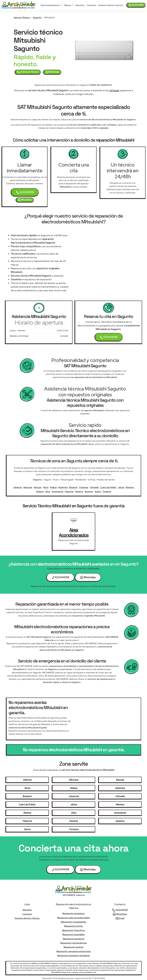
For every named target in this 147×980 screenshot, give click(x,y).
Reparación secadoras (73, 913)
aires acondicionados (74, 533)
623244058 (136, 5)
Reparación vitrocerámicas (74, 943)
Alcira (46, 487)
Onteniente (57, 491)
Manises (130, 487)
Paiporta (69, 491)
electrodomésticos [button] (51, 5)
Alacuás (38, 487)
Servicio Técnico (22, 17)
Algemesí (63, 487)
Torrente (107, 491)
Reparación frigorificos (73, 930)
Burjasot (73, 487)
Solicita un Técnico (28, 72)
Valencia (18, 487)
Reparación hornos (74, 926)
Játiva (121, 487)
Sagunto (37, 17)
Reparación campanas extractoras (74, 951)
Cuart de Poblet (108, 487)
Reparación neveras (73, 947)
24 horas (114, 90)
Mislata (40, 491)
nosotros (80, 5)
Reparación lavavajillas (73, 934)
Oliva (48, 491)
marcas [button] (68, 5)
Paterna (79, 491)
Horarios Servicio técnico (111, 5)
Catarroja (84, 487)
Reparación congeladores (74, 922)
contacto (91, 5)
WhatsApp (52, 72)
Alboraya (28, 487)
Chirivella (94, 487)
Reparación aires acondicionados (74, 918)
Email (120, 918)
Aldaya (53, 487)
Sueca (98, 491)
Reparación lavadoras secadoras (73, 955)
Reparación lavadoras (73, 939)
